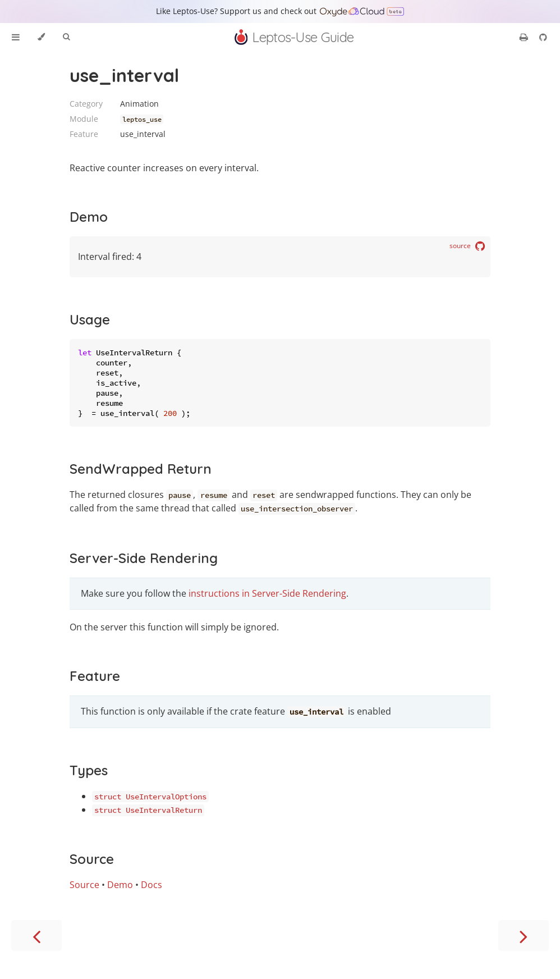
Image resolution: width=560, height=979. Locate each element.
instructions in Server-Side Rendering (267, 593)
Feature (95, 676)
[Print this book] (525, 37)
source (467, 246)
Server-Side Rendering (144, 558)
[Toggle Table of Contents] (16, 37)
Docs (152, 885)
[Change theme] (41, 37)
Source (92, 859)
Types (89, 770)
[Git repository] (543, 37)
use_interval (124, 75)
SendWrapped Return (141, 469)
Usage (90, 319)
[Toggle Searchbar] (66, 37)
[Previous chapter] (36, 935)
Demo (89, 217)
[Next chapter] (524, 935)
